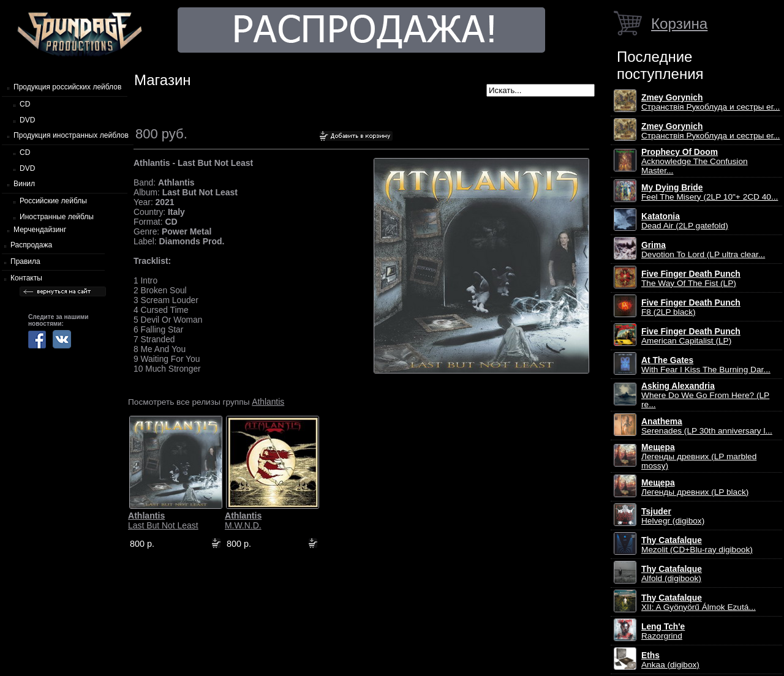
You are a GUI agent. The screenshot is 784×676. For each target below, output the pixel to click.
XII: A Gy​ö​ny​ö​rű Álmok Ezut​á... (699, 603)
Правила (25, 261)
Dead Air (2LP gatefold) (685, 221)
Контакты (26, 278)
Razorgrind (663, 631)
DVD (27, 120)
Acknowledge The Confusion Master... (695, 161)
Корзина (679, 24)
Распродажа (31, 245)
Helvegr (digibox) (673, 516)
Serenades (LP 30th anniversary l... (707, 426)
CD (25, 104)
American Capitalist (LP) (691, 336)
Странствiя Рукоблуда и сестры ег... (710, 102)
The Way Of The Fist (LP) (691, 279)
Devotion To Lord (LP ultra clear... (703, 250)
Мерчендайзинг (40, 230)
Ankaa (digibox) (670, 660)
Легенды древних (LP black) (695, 487)
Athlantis (268, 402)
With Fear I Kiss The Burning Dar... (706, 365)
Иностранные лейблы (57, 217)
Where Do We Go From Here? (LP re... (705, 395)
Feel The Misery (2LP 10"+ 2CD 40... (710, 192)
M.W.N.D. (243, 520)
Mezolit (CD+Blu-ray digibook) (697, 545)
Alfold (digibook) (672, 574)
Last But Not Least (163, 520)
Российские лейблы (53, 201)
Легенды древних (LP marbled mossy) (699, 456)
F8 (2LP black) (691, 307)
